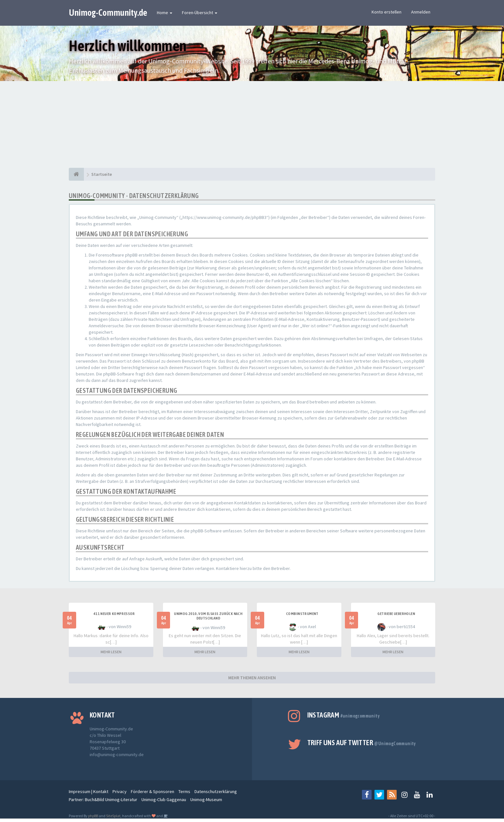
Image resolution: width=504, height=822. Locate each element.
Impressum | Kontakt (89, 791)
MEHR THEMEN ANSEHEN (252, 678)
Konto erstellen (387, 12)
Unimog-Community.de (108, 13)
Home (165, 13)
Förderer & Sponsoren (153, 791)
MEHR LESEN (111, 652)
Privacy (120, 791)
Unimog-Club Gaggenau (164, 799)
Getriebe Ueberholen (396, 614)
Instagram (343, 715)
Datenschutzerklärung (216, 791)
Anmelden (421, 12)
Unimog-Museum (206, 799)
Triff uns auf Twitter (362, 743)
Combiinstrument (302, 614)
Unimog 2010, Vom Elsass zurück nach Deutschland (208, 616)
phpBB (93, 816)
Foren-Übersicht (200, 13)
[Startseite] (76, 174)
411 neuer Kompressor (114, 614)
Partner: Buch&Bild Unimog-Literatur (103, 799)
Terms (184, 791)
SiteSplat (113, 816)
